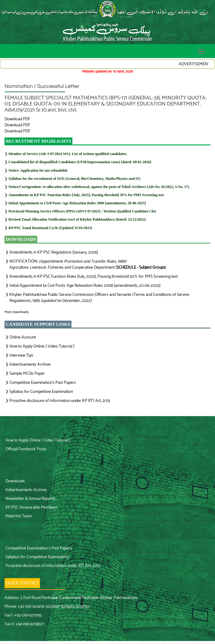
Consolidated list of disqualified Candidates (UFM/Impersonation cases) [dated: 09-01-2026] (80, 162)
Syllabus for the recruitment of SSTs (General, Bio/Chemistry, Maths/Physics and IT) (74, 179)
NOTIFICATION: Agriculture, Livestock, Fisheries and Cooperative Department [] (88, 265)
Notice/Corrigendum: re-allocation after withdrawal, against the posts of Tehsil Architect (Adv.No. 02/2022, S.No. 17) (99, 187)
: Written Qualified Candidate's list (82, 211)
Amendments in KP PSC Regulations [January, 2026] (54, 252)
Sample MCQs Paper (27, 374)
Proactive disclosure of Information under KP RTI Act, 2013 (60, 401)
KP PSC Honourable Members (31, 508)
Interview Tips (21, 356)
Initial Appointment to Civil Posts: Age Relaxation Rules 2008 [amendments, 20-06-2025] (77, 203)
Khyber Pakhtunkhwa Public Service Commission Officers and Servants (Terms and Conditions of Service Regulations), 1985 (99, 298)
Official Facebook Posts (25, 449)
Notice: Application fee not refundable (38, 170)
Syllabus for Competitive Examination (41, 392)
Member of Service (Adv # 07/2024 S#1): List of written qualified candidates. (68, 154)
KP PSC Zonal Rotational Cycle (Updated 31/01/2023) (50, 228)
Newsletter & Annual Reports (30, 499)
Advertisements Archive (30, 365)
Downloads (15, 481)
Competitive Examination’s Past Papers (43, 383)
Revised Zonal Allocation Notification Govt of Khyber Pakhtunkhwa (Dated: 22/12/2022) (77, 219)
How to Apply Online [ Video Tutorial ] (42, 346)
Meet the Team (18, 516)
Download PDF (17, 119)
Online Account (23, 337)
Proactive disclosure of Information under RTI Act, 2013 (52, 566)
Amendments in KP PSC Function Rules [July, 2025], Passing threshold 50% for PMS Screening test (86, 195)
